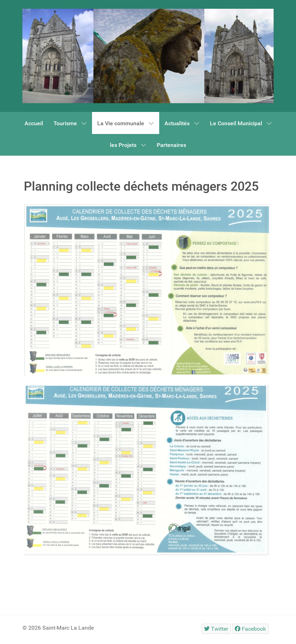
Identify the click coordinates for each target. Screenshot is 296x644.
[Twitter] (216, 629)
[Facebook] (251, 629)
